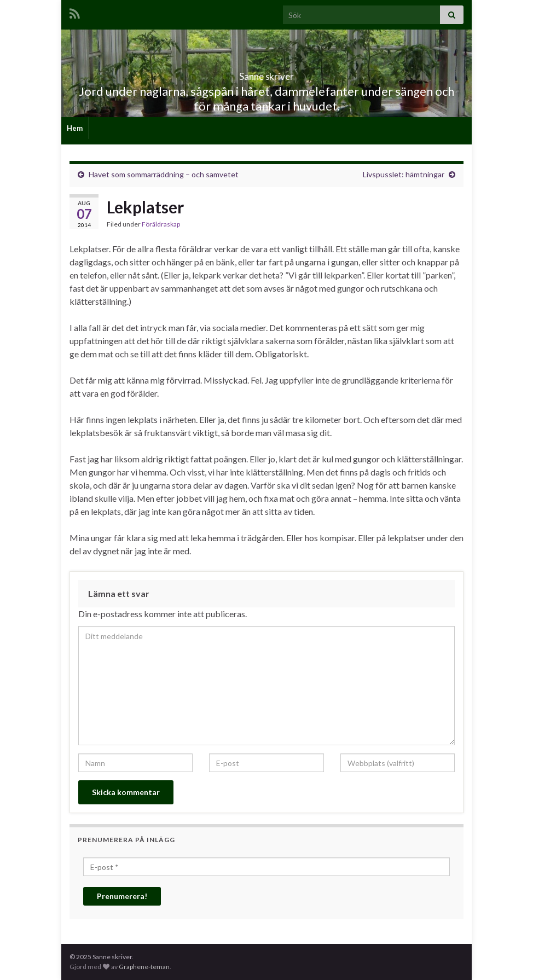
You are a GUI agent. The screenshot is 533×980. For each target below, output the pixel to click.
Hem (75, 128)
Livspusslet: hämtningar (404, 174)
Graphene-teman (144, 967)
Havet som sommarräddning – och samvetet (164, 174)
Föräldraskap (161, 224)
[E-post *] (266, 867)
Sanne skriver (267, 73)
